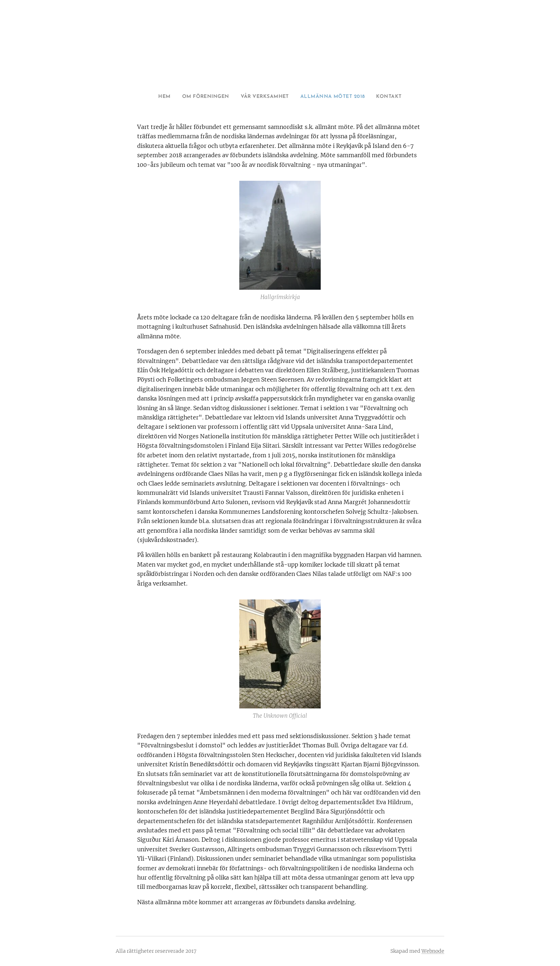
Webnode (433, 951)
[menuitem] (153, 97)
